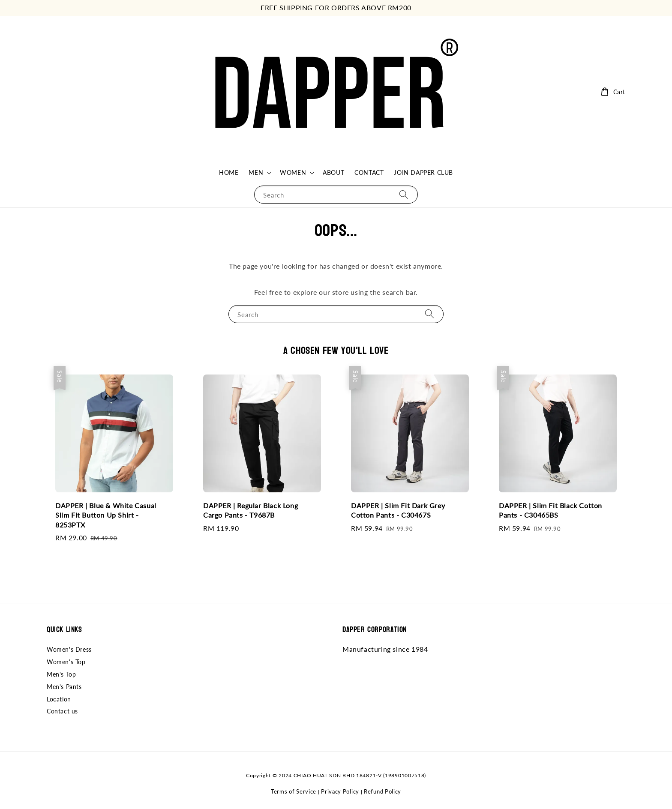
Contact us (62, 711)
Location (59, 699)
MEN (256, 172)
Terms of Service (294, 791)
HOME (229, 172)
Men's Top (61, 674)
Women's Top (66, 662)
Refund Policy (382, 791)
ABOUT (333, 172)
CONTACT (369, 172)
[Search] (404, 194)
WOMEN (293, 172)
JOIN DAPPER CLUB (423, 172)
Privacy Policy (340, 791)
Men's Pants (64, 687)
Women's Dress (69, 649)
